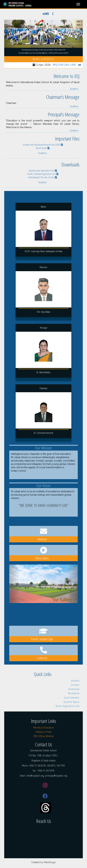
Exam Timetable (72, 698)
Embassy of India (43, 732)
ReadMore (74, 89)
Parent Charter (43, 148)
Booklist (75, 681)
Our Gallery (62, 599)
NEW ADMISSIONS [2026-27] (22, 14)
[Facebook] (45, 796)
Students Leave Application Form (43, 171)
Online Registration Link (68, 706)
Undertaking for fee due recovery (43, 177)
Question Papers (71, 702)
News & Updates (44, 59)
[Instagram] (45, 785)
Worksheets (74, 693)
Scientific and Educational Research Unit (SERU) (43, 145)
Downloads (74, 689)
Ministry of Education (44, 728)
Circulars (75, 685)
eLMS (48, 13)
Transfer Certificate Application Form (43, 174)
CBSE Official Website (43, 736)
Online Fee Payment (70, 14)
